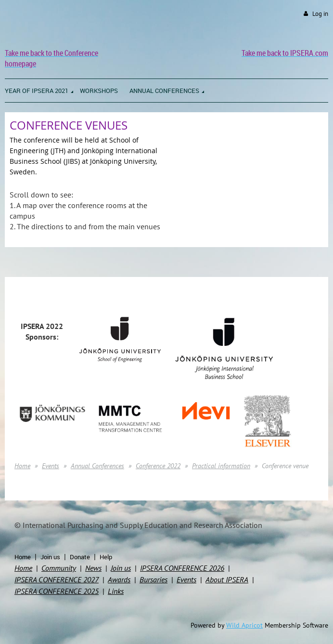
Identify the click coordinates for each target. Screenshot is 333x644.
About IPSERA (227, 579)
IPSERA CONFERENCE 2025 (57, 591)
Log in (320, 14)
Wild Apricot (244, 625)
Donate (80, 557)
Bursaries (154, 579)
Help (106, 557)
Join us (50, 557)
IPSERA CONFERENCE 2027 (57, 579)
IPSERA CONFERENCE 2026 (182, 568)
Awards (119, 579)
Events (51, 466)
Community (59, 568)
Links (116, 591)
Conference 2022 (158, 466)
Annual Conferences (97, 466)
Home (22, 466)
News (93, 568)
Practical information (221, 466)
